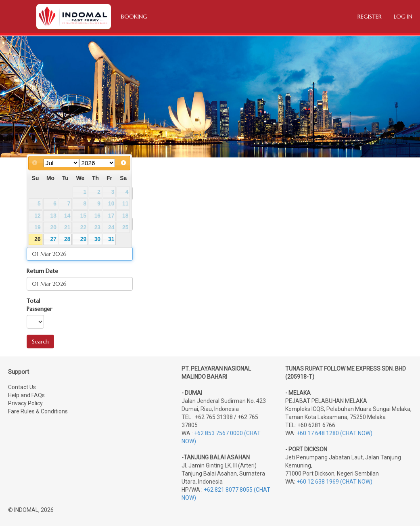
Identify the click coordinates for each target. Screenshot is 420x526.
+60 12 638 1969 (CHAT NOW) (334, 482)
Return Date (42, 271)
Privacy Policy (25, 403)
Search (40, 342)
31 (111, 239)
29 (83, 239)
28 (67, 239)
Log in (403, 17)
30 (97, 239)
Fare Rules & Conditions (38, 411)
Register (370, 17)
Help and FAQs (26, 395)
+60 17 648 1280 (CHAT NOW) (334, 433)
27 (53, 239)
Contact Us (22, 387)
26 (37, 239)
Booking (134, 17)
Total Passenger (39, 305)
